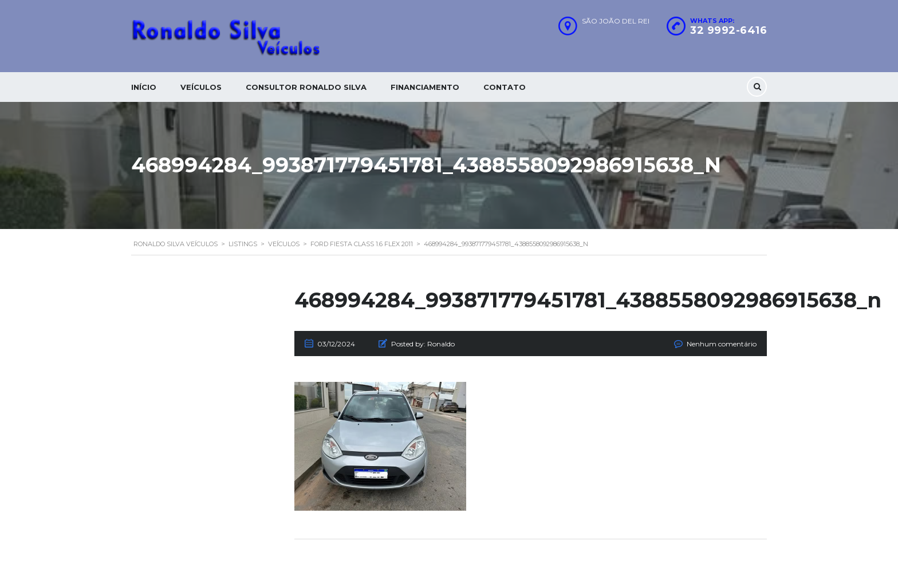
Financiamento (425, 87)
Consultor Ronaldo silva (306, 87)
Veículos (201, 87)
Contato (505, 87)
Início (144, 87)
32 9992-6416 (728, 30)
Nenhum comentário (722, 344)
